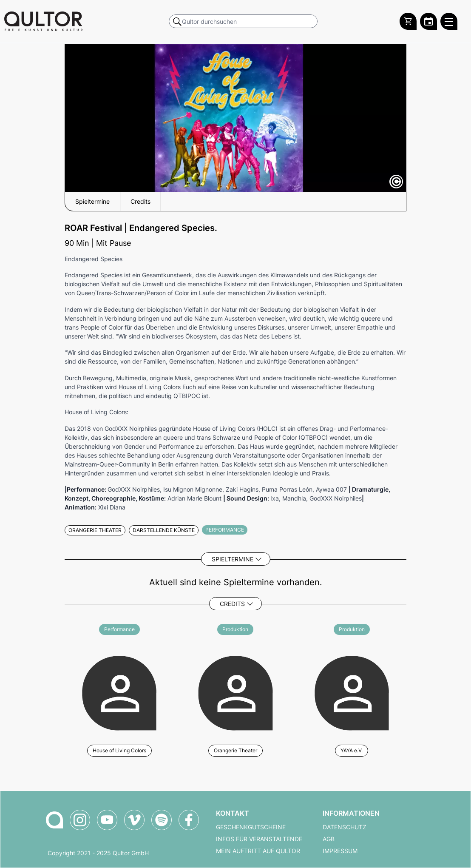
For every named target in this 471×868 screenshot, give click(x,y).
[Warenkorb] (408, 21)
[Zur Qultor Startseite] (43, 21)
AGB (329, 839)
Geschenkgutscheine (251, 827)
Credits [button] (140, 202)
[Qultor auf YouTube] (107, 820)
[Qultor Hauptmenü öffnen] (449, 21)
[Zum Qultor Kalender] (428, 21)
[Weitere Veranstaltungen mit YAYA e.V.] (352, 692)
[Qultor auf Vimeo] (134, 820)
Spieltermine (233, 559)
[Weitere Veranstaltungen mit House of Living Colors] (119, 692)
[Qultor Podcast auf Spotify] (162, 820)
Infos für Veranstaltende (259, 839)
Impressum (340, 851)
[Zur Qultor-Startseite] (54, 820)
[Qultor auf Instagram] (80, 820)
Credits (232, 604)
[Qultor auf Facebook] (189, 820)
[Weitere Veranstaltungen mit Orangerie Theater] (235, 692)
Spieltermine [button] (92, 202)
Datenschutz (345, 827)
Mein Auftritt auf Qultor (258, 851)
